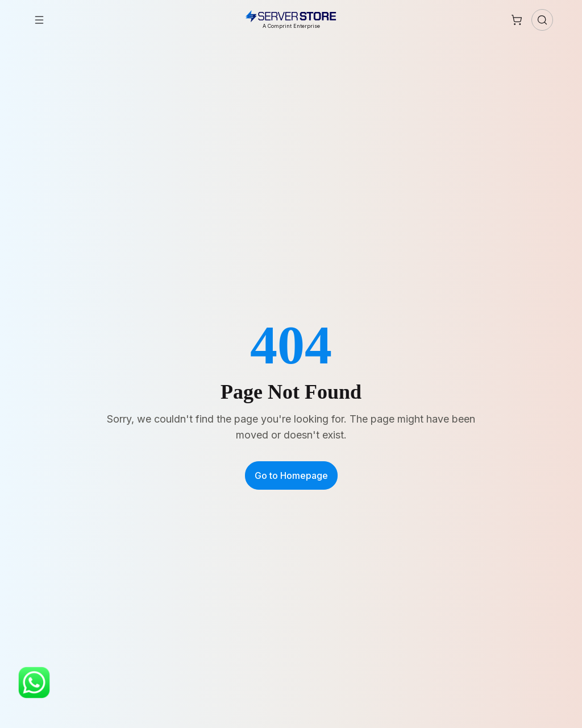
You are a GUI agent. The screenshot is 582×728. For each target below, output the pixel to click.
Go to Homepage (291, 475)
